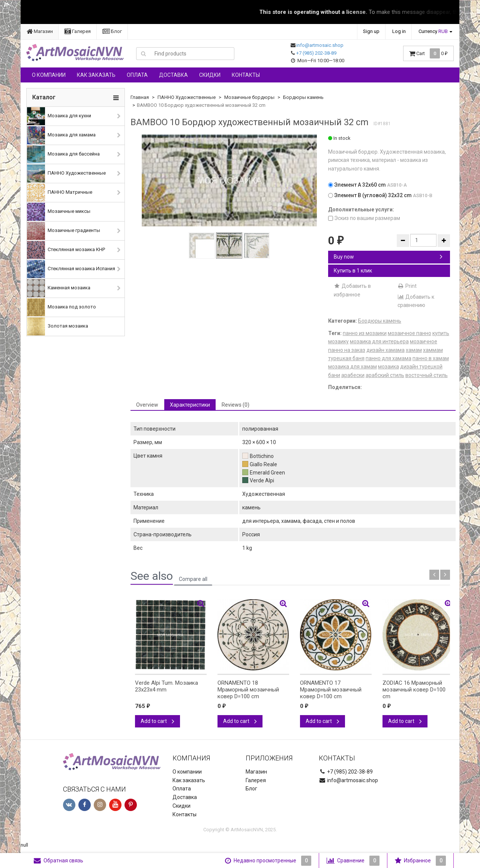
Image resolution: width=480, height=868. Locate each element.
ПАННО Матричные (60, 193)
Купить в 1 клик (353, 271)
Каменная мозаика (59, 288)
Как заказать (96, 75)
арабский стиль (385, 375)
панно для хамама (388, 358)
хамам (414, 350)
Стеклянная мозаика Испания (71, 269)
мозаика (388, 367)
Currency (433, 31)
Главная (140, 97)
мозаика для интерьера (379, 341)
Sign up (371, 31)
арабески (353, 375)
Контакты (246, 75)
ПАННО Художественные (66, 174)
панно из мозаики (365, 333)
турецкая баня (346, 358)
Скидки (210, 75)
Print (407, 286)
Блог (112, 31)
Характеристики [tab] (190, 405)
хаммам (433, 350)
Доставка (173, 75)
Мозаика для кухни (59, 116)
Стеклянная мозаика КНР (66, 250)
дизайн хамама (385, 350)
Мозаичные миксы (59, 212)
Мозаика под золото (61, 307)
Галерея (78, 31)
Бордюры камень (303, 97)
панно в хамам (431, 358)
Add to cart (157, 721)
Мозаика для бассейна (63, 154)
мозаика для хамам (352, 367)
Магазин (40, 31)
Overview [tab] (147, 405)
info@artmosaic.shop (320, 45)
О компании (49, 75)
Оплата (137, 75)
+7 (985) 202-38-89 (316, 53)
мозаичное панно (409, 333)
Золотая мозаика (58, 326)
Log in (399, 31)
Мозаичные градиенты (64, 231)
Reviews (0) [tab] (235, 405)
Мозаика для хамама (61, 135)
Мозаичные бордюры (249, 97)
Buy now (388, 257)
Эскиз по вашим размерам (364, 218)
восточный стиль (427, 375)
